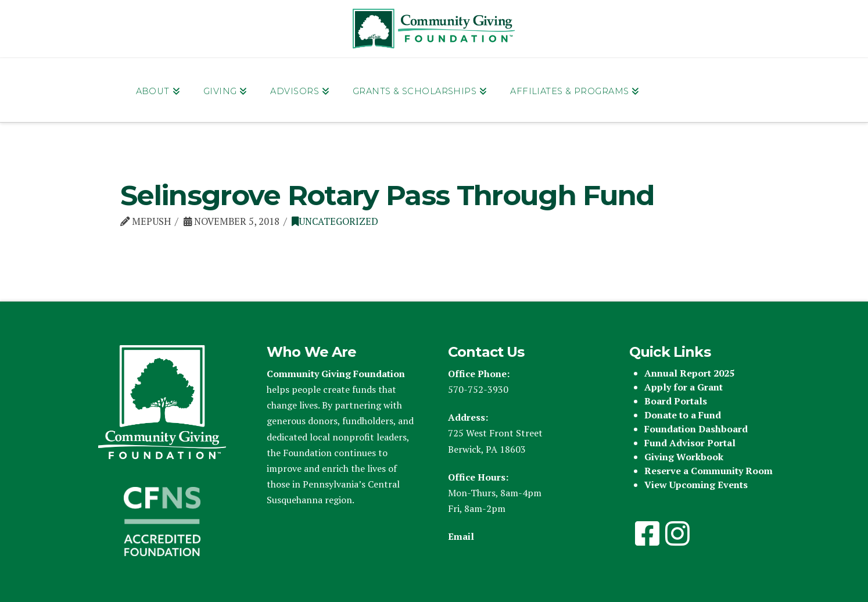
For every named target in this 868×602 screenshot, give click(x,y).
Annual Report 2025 (689, 373)
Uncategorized (335, 221)
